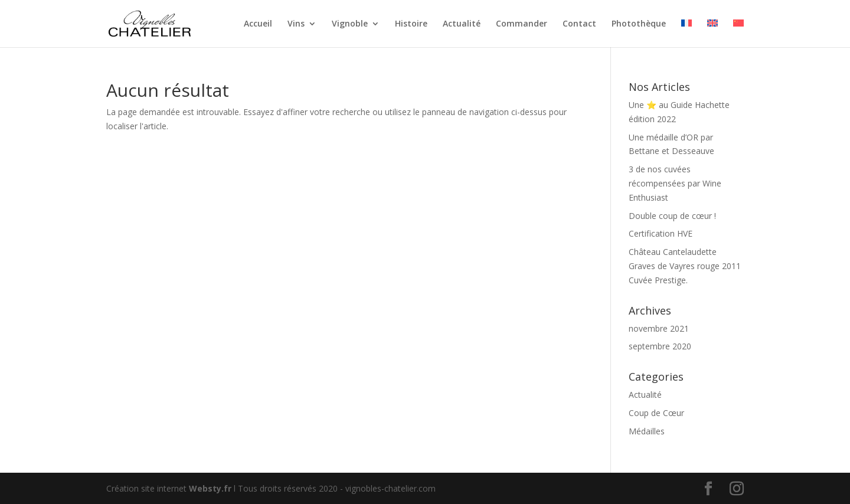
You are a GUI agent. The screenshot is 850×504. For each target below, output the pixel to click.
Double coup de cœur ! (672, 216)
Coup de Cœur (656, 413)
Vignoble (350, 24)
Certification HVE (661, 233)
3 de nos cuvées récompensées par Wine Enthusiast (675, 183)
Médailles (647, 431)
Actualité (462, 24)
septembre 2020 (660, 346)
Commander (522, 24)
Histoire (411, 24)
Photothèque (639, 24)
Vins (296, 24)
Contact (579, 24)
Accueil (258, 24)
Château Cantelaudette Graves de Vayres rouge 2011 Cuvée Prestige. (685, 266)
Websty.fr (210, 488)
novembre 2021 (659, 328)
